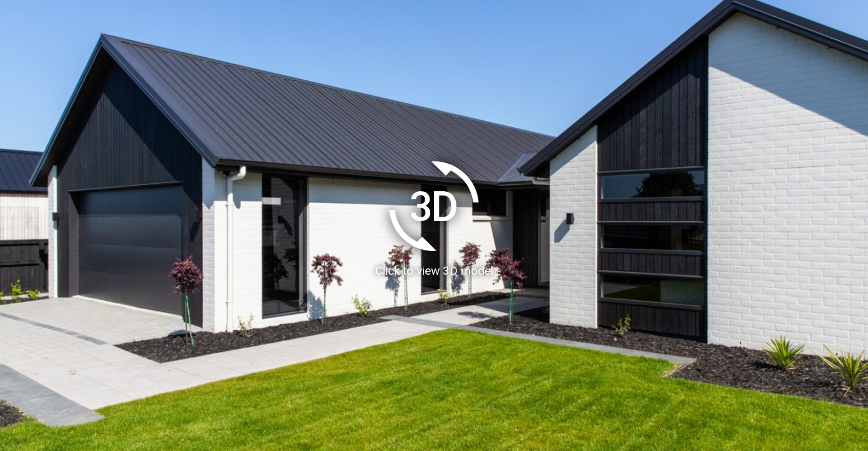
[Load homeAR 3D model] (434, 225)
